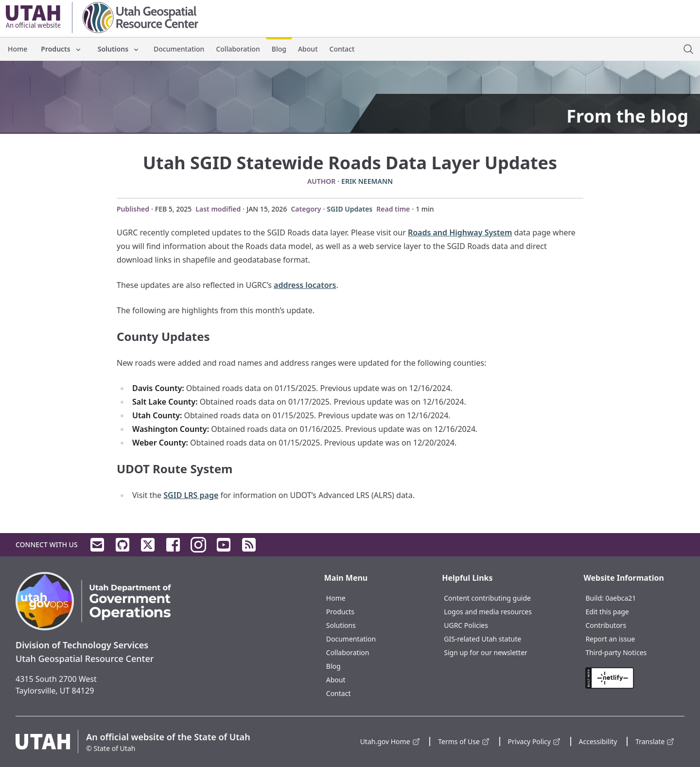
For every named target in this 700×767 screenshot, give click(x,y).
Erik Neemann (367, 181)
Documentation (179, 49)
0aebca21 (621, 598)
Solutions (119, 49)
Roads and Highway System (460, 232)
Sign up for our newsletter (486, 652)
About (308, 49)
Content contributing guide (487, 598)
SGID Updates (350, 209)
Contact (342, 49)
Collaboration (238, 49)
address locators (305, 285)
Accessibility (598, 741)
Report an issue (610, 639)
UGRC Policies (466, 625)
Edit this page (607, 612)
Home (17, 49)
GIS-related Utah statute (482, 639)
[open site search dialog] (688, 49)
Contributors (606, 625)
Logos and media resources (488, 612)
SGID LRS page (191, 495)
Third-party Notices (616, 652)
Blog (279, 49)
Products (61, 49)
